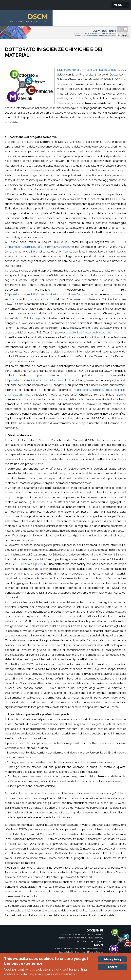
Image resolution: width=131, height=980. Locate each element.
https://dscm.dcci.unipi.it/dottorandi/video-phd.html (85, 332)
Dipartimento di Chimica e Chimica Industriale (88, 70)
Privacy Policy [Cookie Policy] (112, 959)
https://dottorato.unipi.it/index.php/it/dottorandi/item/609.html (47, 294)
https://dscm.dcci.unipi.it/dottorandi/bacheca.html (37, 380)
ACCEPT (112, 967)
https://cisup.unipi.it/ (34, 564)
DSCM (40, 16)
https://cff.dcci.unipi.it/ (30, 318)
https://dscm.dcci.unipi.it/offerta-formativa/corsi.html (39, 247)
